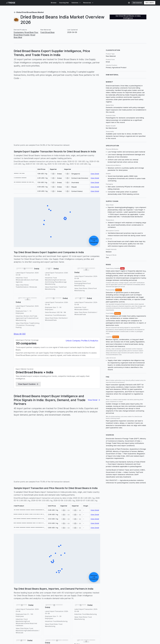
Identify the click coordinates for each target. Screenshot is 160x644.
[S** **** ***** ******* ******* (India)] (51, 237)
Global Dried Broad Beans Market (29, 12)
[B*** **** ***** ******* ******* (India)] (49, 209)
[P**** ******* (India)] (50, 557)
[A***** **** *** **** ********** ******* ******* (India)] (51, 211)
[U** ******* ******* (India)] (66, 217)
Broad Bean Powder (22, 35)
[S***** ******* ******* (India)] (48, 206)
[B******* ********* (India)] (59, 573)
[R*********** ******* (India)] (59, 546)
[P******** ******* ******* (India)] (61, 545)
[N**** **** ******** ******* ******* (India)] (70, 212)
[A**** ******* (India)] (62, 569)
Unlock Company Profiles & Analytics (82, 341)
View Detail (95, 174)
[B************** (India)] (51, 561)
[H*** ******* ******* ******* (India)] (53, 562)
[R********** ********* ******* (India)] (66, 218)
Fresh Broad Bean (48, 32)
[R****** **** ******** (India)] (60, 571)
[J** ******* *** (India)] (51, 556)
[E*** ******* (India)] (52, 562)
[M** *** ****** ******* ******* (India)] (65, 553)
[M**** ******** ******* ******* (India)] (53, 560)
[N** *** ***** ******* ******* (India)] (65, 217)
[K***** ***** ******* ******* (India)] (59, 571)
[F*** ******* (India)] (56, 572)
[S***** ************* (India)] (44, 220)
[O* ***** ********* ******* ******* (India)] (65, 219)
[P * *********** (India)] (66, 219)
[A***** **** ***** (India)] (61, 555)
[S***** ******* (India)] (54, 561)
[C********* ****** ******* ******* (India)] (64, 218)
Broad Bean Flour (31, 32)
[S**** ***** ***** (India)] (44, 224)
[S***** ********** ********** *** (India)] (55, 553)
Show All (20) (20, 334)
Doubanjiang (19, 32)
